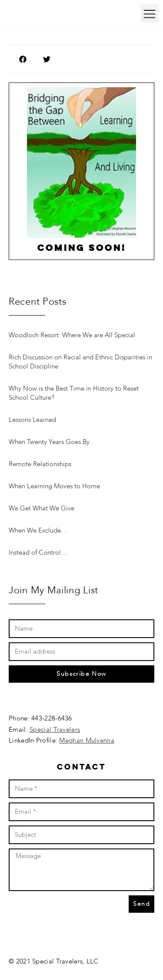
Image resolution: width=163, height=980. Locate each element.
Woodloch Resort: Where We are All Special (72, 335)
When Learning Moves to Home (54, 486)
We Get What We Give (42, 508)
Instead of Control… (38, 552)
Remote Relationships (40, 464)
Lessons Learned (32, 420)
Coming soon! (82, 249)
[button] (150, 13)
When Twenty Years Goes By (49, 442)
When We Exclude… (38, 530)
